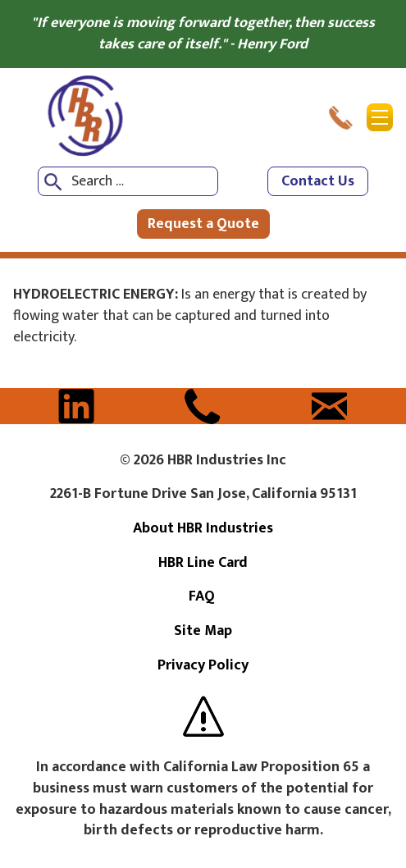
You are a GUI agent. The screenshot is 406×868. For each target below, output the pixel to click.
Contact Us (318, 181)
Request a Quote (203, 224)
